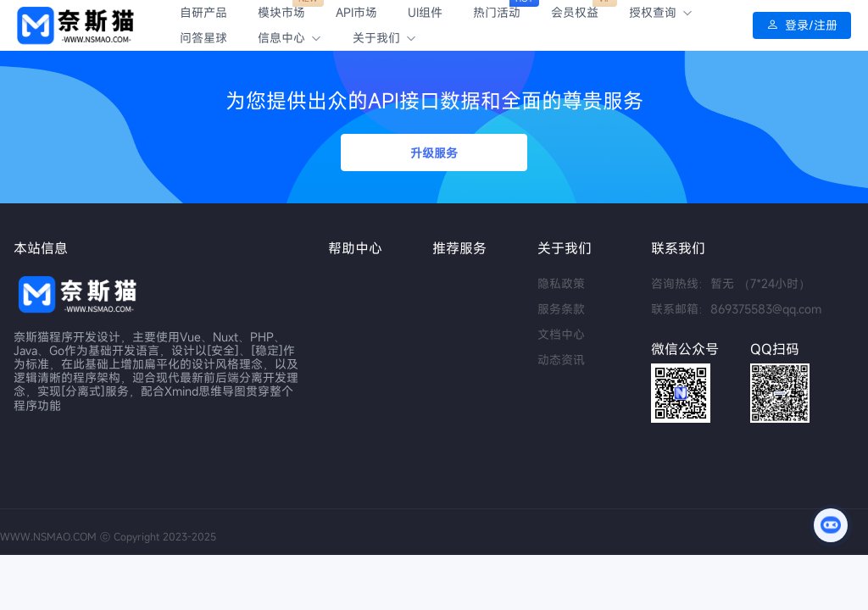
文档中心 (561, 334)
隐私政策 (561, 283)
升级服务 (434, 153)
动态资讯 (561, 360)
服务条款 (561, 309)
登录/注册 (802, 25)
